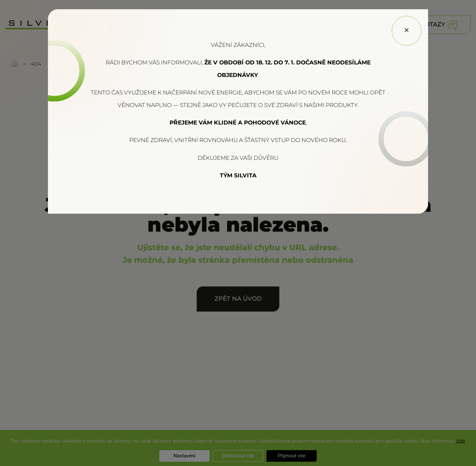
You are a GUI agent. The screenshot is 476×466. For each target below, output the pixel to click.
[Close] (407, 31)
